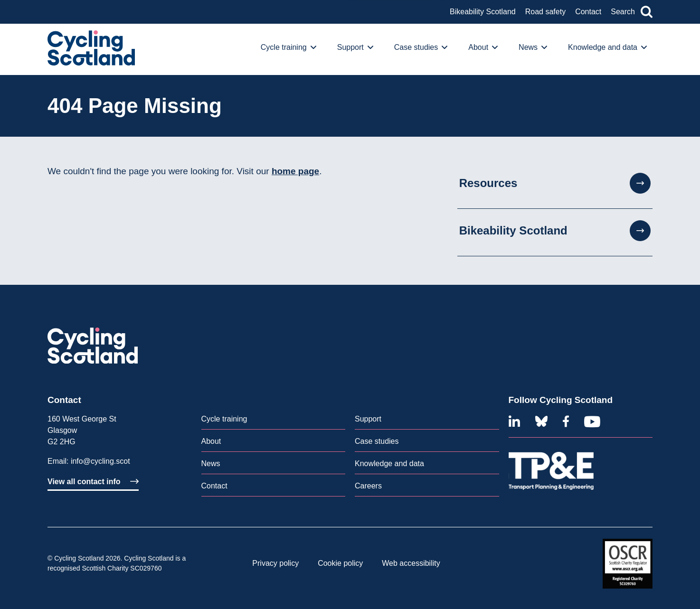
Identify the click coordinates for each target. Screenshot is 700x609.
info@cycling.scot (100, 461)
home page (295, 171)
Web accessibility (411, 563)
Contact (588, 12)
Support (368, 419)
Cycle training (224, 419)
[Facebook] (566, 422)
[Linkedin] (514, 422)
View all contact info (93, 482)
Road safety (545, 12)
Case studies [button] (421, 47)
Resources (555, 183)
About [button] (483, 47)
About (211, 441)
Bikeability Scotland (483, 12)
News (211, 464)
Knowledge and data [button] (607, 47)
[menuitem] (291, 49)
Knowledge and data (389, 464)
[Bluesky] (541, 422)
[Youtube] (592, 422)
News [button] (533, 47)
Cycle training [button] (289, 47)
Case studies (377, 441)
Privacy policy (275, 563)
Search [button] (632, 12)
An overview (79, 23)
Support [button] (355, 47)
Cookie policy (340, 563)
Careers (368, 486)
